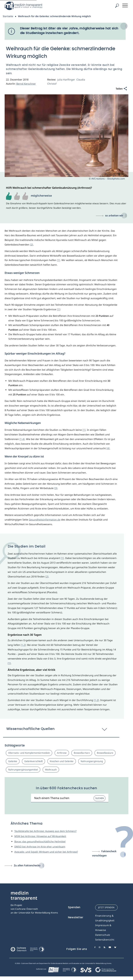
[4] (108, 448)
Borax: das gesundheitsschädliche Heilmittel (40, 841)
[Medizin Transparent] (25, 6)
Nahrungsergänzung (92, 761)
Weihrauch (51, 770)
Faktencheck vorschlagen (104, 853)
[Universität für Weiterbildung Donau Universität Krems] (37, 950)
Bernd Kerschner (26, 84)
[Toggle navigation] (125, 5)
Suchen (100, 798)
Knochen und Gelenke (62, 761)
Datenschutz (103, 935)
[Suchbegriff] (70, 798)
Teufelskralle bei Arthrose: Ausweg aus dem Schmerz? (45, 831)
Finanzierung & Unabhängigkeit (105, 918)
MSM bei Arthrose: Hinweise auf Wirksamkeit (40, 836)
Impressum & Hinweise (103, 928)
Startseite (8, 16)
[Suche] (117, 6)
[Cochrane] (18, 949)
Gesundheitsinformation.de (45, 520)
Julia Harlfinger (66, 79)
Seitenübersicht (105, 940)
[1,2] (23, 645)
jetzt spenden (106, 907)
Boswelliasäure (105, 753)
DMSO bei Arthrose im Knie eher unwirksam (40, 847)
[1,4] (22, 439)
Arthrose (62, 753)
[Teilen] (121, 89)
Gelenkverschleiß (33, 761)
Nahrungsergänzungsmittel (23, 770)
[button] (61, 730)
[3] (56, 488)
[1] (59, 260)
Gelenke (13, 761)
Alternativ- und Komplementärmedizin (29, 753)
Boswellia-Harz (82, 753)
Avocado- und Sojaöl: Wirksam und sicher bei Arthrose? (46, 852)
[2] (31, 245)
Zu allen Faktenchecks (27, 865)
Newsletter (76, 917)
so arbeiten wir (114, 215)
